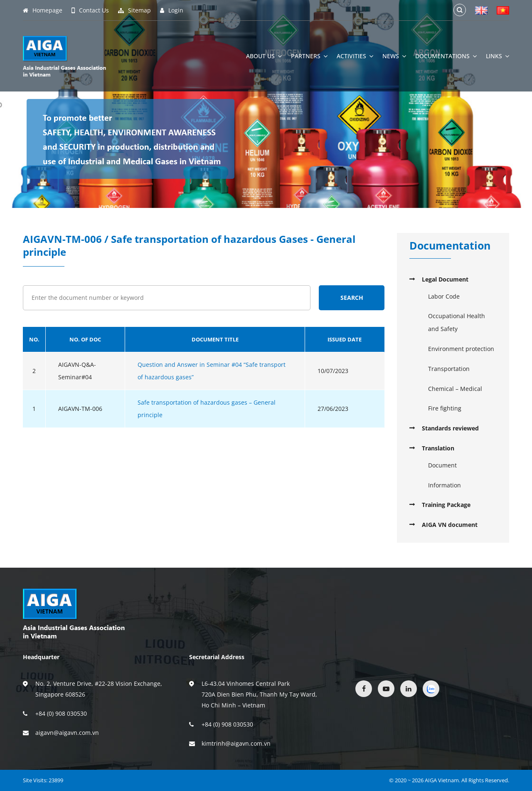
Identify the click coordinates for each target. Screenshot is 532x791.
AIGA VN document (450, 525)
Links (498, 56)
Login (172, 10)
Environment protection (461, 349)
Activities (355, 56)
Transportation (449, 369)
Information (445, 485)
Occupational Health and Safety (457, 322)
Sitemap (134, 10)
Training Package (446, 505)
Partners (309, 56)
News (394, 56)
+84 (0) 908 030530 (61, 713)
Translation (438, 448)
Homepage (43, 10)
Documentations (446, 56)
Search (352, 298)
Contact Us (90, 10)
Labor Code (444, 296)
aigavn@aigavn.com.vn (67, 733)
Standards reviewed (450, 428)
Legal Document (445, 279)
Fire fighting (445, 408)
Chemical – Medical (455, 389)
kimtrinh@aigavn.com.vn (236, 743)
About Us (264, 56)
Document (442, 465)
